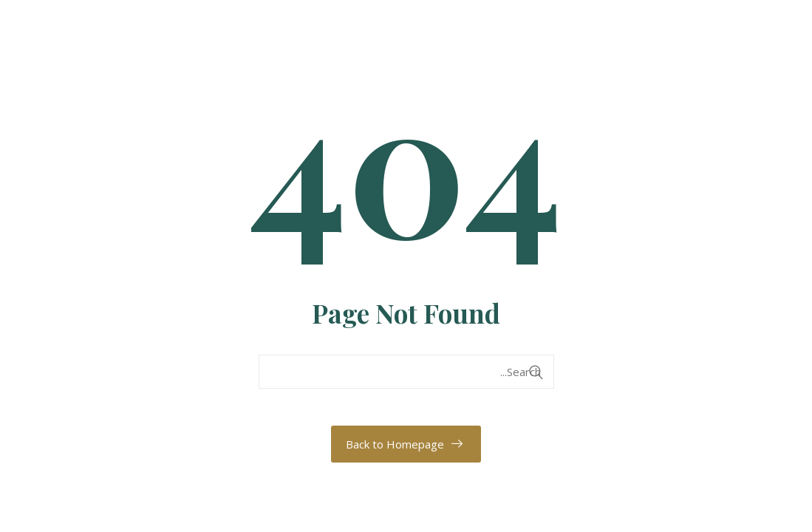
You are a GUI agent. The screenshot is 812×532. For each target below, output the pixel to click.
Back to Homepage (395, 444)
